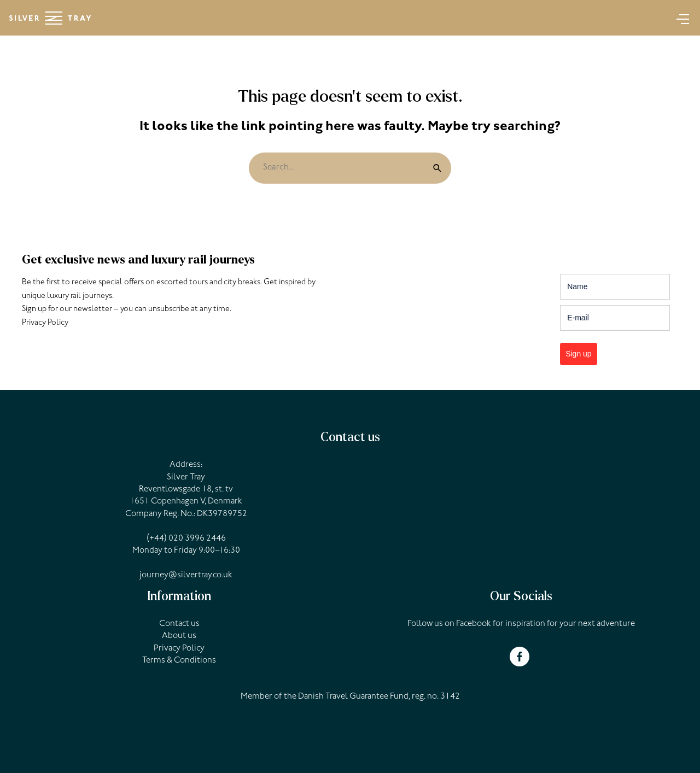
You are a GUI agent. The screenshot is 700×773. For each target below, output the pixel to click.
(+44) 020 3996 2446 (186, 539)
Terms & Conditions (179, 661)
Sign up (578, 354)
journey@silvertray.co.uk (186, 576)
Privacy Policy (45, 323)
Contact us (179, 624)
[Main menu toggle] (679, 18)
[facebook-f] (521, 657)
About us (179, 636)
